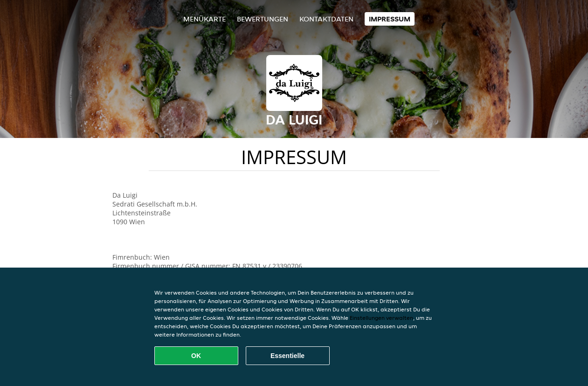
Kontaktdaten (326, 19)
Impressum (390, 19)
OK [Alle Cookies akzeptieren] (196, 356)
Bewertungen (263, 19)
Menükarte (204, 19)
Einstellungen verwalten (381, 318)
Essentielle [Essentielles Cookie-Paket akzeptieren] (287, 356)
